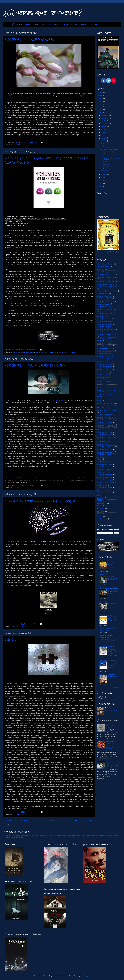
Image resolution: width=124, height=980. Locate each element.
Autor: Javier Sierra (105, 367)
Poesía (100, 506)
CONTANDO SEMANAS (18, 626)
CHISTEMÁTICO (112, 603)
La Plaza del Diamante (107, 674)
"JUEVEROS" (16, 145)
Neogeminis (103, 575)
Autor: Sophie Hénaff (105, 475)
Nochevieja (103, 631)
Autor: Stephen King (104, 480)
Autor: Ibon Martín (104, 359)
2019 (101, 104)
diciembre (105, 115)
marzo (104, 141)
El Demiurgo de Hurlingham (108, 588)
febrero (104, 175)
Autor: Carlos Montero (105, 296)
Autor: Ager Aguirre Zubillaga (108, 277)
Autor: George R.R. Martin (106, 348)
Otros (94, 24)
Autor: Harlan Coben (104, 354)
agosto (104, 127)
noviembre (105, 118)
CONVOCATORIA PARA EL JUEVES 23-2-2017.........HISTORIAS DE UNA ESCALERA (112, 745)
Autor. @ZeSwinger (103, 272)
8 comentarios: (32, 350)
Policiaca (101, 509)
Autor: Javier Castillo (105, 361)
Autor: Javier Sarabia (105, 364)
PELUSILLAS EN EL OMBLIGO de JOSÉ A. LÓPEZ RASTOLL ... (110, 152)
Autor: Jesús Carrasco (105, 369)
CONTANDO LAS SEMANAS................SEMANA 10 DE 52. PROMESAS (40, 501)
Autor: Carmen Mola (104, 304)
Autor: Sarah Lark (103, 472)
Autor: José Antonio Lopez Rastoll (47, 352)
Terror (100, 516)
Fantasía (100, 498)
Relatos (73, 352)
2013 (101, 187)
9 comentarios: (32, 624)
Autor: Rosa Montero (104, 469)
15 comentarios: (33, 812)
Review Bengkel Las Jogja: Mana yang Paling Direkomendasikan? (113, 666)
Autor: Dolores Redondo (105, 322)
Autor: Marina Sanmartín (106, 274)
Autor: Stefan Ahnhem (105, 477)
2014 (101, 184)
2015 (101, 181)
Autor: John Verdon (104, 374)
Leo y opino (39, 24)
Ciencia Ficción (103, 490)
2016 (101, 113)
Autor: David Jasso (104, 316)
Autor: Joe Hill (103, 372)
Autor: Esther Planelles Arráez (23, 352)
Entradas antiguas (84, 821)
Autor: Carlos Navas (104, 299)
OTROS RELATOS (17, 814)
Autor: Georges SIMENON (105, 351)
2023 (101, 93)
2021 (101, 98)
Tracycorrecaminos (106, 561)
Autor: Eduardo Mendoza (105, 332)
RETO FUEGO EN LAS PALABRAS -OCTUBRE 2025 (112, 619)
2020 (101, 101)
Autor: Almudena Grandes (106, 284)
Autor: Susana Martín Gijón (107, 482)
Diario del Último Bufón (108, 629)
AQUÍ (82, 96)
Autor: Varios (102, 485)
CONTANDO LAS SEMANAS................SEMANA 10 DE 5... (110, 166)
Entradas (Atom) (21, 825)
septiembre (105, 124)
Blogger (87, 976)
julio (104, 130)
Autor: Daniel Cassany (105, 314)
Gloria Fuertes (112, 676)
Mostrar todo (116, 687)
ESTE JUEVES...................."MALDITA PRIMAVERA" (30, 39)
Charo (108, 708)
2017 (101, 110)
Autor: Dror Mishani (104, 327)
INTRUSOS (11, 640)
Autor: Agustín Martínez (106, 281)
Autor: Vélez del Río (105, 488)
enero (104, 177)
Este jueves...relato (21, 24)
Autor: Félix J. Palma (105, 346)
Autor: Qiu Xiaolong (104, 455)
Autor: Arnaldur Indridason (107, 291)
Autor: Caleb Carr (103, 294)
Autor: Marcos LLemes (105, 435)
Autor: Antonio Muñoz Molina (107, 287)
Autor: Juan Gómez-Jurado (106, 403)
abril (104, 138)
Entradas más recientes (16, 821)
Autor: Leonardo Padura (105, 420)
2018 (101, 107)
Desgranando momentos (59, 400)
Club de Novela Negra (105, 493)
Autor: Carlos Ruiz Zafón (106, 301)
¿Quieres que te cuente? (43, 12)
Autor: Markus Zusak (104, 444)
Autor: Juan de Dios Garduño (107, 410)
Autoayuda (101, 269)
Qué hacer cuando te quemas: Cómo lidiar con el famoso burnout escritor (109, 639)
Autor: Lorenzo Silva (105, 422)
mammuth (65, 976)
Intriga (100, 501)
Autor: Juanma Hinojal (105, 415)
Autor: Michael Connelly (106, 447)
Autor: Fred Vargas (104, 343)
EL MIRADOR (103, 602)
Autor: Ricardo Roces (105, 464)
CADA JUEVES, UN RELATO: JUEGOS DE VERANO (113, 578)
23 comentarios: (33, 485)
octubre (104, 121)
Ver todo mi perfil (111, 710)
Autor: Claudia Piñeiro (105, 307)
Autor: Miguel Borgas (105, 449)
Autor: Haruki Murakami (105, 356)
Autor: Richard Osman (105, 467)
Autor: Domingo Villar (105, 324)
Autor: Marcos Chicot (105, 432)
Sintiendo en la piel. (107, 660)
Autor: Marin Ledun (104, 442)
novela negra (102, 519)
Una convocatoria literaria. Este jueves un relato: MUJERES (113, 651)
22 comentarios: (33, 142)
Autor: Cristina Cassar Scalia (108, 309)
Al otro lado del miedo (105, 264)
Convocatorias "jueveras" (76, 24)
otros (27, 626)
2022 (101, 95)
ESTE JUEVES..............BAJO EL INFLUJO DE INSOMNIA (35, 365)
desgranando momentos (107, 646)
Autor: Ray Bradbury (104, 462)
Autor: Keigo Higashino (105, 417)
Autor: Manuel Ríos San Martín (108, 428)
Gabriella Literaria (106, 636)
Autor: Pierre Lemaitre (105, 452)
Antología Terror (103, 267)
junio (104, 132)
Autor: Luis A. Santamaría (106, 425)
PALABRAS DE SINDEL (65, 542)
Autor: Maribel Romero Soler (107, 437)
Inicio (7, 24)
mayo (103, 135)
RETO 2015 (101, 511)
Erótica (100, 495)
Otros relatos (54, 24)
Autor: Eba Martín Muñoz (106, 329)
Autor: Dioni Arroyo (104, 319)
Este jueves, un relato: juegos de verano (113, 592)
